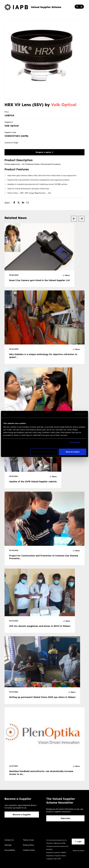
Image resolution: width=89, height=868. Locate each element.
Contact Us (9, 840)
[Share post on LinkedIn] (24, 203)
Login (78, 841)
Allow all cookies (72, 452)
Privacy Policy (28, 845)
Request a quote (45, 152)
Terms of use (28, 840)
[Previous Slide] (74, 219)
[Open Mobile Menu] (82, 7)
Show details (75, 442)
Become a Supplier (22, 815)
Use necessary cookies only (44, 452)
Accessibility (10, 850)
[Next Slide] (82, 219)
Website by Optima (79, 851)
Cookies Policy (29, 850)
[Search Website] (77, 7)
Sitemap (8, 845)
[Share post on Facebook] (15, 203)
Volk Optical (64, 105)
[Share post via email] (29, 203)
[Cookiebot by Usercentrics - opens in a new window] (76, 414)
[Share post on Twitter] (20, 203)
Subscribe (65, 818)
